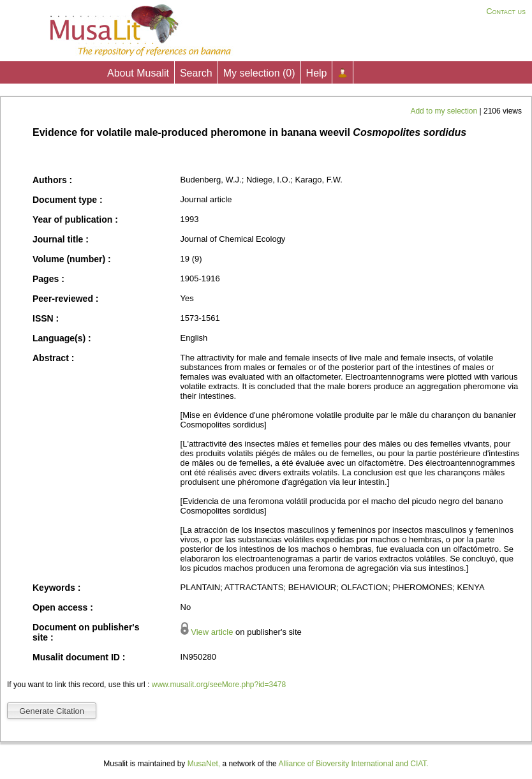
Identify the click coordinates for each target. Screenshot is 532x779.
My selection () (259, 73)
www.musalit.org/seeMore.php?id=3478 (219, 685)
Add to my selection (445, 111)
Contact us (506, 11)
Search (196, 73)
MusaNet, (204, 764)
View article (212, 632)
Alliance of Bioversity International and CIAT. (353, 764)
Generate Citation (52, 711)
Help (317, 73)
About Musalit (138, 73)
